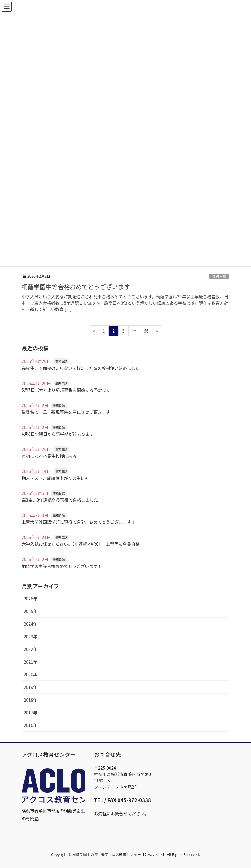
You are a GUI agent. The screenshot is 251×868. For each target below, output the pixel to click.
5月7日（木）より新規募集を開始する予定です (66, 390)
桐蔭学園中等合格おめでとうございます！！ (82, 287)
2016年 (31, 725)
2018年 (31, 700)
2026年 (31, 599)
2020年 (31, 674)
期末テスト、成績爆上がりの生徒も (55, 478)
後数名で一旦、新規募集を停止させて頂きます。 (68, 412)
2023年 (31, 636)
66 (146, 332)
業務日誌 (219, 276)
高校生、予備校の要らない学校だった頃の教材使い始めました (81, 368)
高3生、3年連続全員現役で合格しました (60, 500)
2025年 (31, 611)
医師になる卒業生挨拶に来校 (49, 456)
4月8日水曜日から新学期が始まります (58, 434)
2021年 (31, 662)
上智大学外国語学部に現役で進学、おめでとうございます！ (79, 522)
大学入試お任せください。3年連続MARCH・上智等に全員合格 (81, 544)
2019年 (31, 687)
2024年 (31, 624)
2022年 (31, 649)
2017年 (31, 713)
